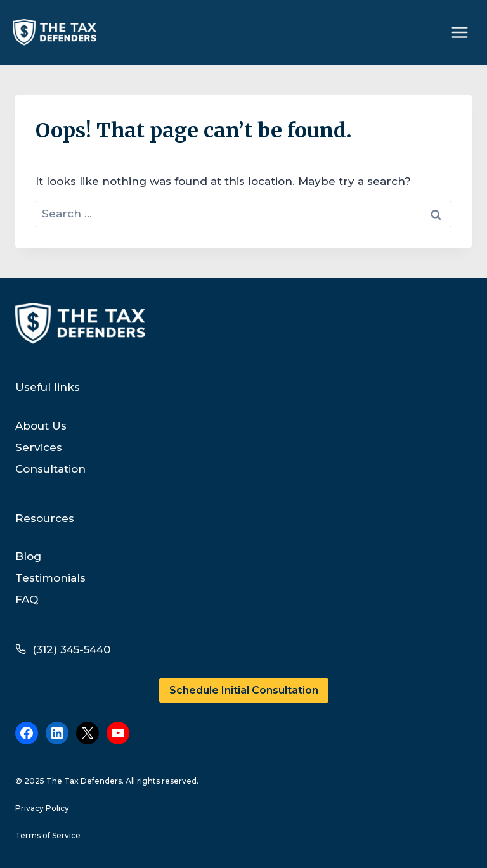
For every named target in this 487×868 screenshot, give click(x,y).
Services (39, 447)
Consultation (50, 469)
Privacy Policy (42, 808)
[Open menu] (459, 32)
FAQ (27, 599)
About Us (41, 426)
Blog (28, 556)
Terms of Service (48, 835)
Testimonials (50, 578)
